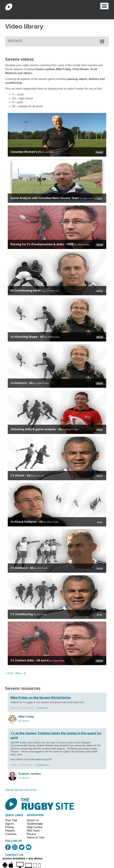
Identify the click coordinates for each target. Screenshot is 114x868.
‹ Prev (17, 673)
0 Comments (42, 765)
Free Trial (11, 820)
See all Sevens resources (21, 790)
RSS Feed (33, 831)
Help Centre (34, 827)
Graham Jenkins (30, 774)
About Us (33, 820)
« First (9, 673)
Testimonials (34, 824)
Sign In (9, 824)
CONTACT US (14, 855)
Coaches (11, 834)
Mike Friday (26, 717)
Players (10, 831)
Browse (15, 41)
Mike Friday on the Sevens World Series (41, 698)
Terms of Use (34, 837)
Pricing (9, 827)
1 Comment (42, 708)
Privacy (31, 834)
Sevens (25, 721)
